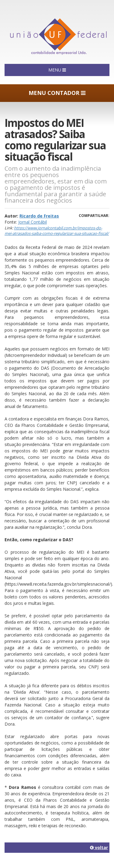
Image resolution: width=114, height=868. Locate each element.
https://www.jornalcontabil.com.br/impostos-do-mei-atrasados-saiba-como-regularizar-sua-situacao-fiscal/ (57, 231)
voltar (99, 847)
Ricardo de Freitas (39, 216)
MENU (57, 70)
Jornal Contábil (33, 222)
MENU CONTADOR (57, 93)
